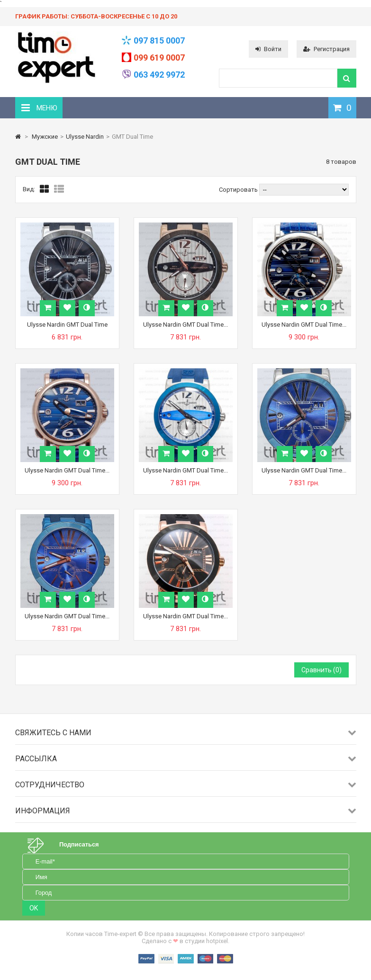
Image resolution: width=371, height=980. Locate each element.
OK (34, 908)
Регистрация (326, 49)
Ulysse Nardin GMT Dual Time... (185, 325)
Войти (268, 49)
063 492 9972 (159, 75)
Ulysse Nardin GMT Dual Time (67, 325)
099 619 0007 (159, 58)
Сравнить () (321, 670)
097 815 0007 (159, 40)
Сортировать (238, 190)
